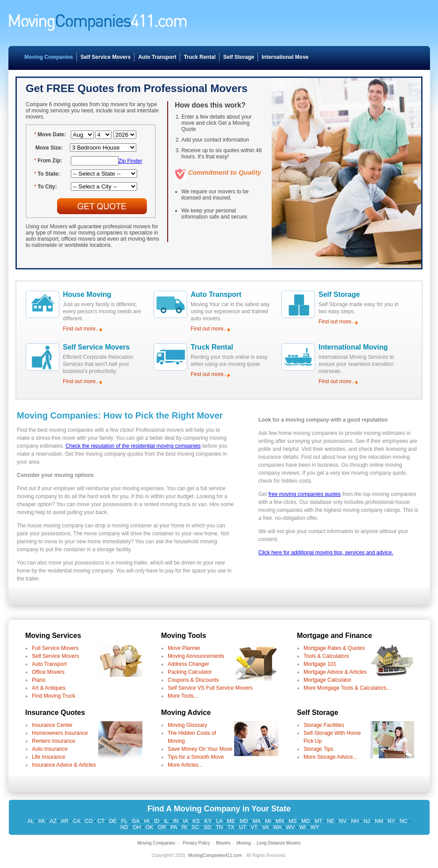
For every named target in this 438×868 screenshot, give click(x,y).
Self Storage (238, 57)
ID (157, 821)
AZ (53, 821)
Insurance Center (52, 725)
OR (162, 827)
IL (166, 821)
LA (219, 821)
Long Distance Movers (279, 843)
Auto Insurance (50, 749)
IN (176, 821)
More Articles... (185, 765)
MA (256, 821)
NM (379, 821)
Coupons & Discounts (193, 680)
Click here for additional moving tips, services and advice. (326, 553)
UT (242, 827)
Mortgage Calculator (327, 680)
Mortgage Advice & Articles (335, 672)
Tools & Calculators (326, 656)
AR (65, 821)
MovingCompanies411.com (215, 855)
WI (303, 827)
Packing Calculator (190, 672)
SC (195, 827)
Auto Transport (157, 57)
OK (149, 827)
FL (124, 821)
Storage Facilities (324, 725)
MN (280, 821)
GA (136, 821)
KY (208, 821)
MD (244, 821)
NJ (367, 821)
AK (42, 821)
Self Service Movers (106, 57)
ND (124, 827)
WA (277, 827)
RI (184, 827)
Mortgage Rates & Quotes (334, 648)
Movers (223, 843)
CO (89, 821)
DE (113, 821)
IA (186, 821)
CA (77, 821)
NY (391, 821)
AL (31, 821)
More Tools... (183, 696)
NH (355, 821)
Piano (39, 680)
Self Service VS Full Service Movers (210, 688)
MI (268, 821)
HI (147, 821)
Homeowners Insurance (60, 733)
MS (292, 821)
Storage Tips (318, 749)
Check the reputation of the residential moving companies (133, 446)
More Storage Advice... (330, 757)
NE (331, 821)
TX (231, 827)
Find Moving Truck (54, 696)
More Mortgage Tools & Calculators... (347, 688)
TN (219, 827)
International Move (285, 57)
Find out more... (81, 329)
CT (101, 821)
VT (254, 827)
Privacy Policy (196, 843)
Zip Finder (131, 161)
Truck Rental (200, 57)
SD (208, 827)
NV (343, 821)
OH (137, 827)
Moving (243, 843)
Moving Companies (49, 57)
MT (318, 821)
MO (305, 821)
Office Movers (48, 672)
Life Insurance (48, 757)
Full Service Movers (55, 648)
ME (231, 821)
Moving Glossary (187, 725)
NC (403, 821)
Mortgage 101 (320, 664)
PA (173, 827)
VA (265, 827)
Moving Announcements (196, 656)
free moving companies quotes (305, 494)
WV (290, 827)
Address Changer (188, 664)
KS (196, 821)
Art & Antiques (49, 688)
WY (315, 827)
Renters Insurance (54, 741)
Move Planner (184, 648)
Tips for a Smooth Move (196, 757)
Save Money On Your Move (200, 749)
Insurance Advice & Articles (64, 765)
